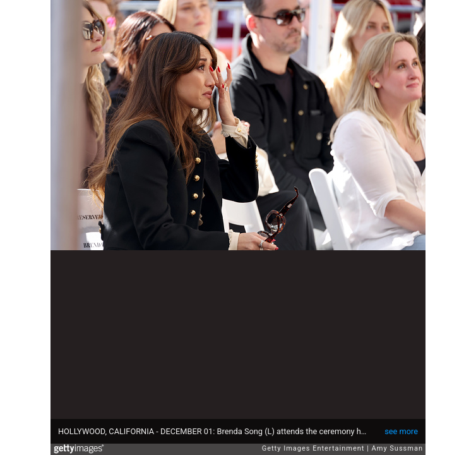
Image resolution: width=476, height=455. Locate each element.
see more (401, 431)
